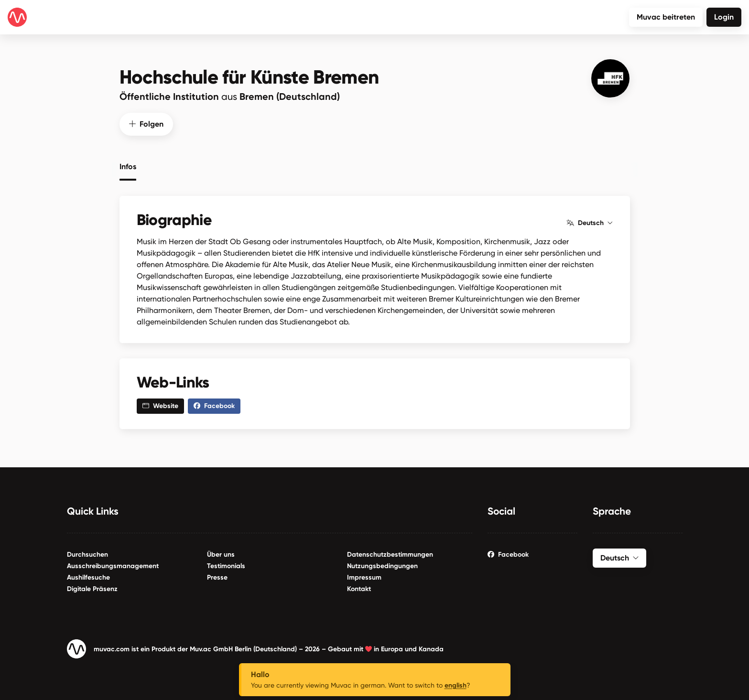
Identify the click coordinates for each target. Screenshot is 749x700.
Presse (217, 577)
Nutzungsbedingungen (382, 566)
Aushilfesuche (88, 577)
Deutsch (589, 223)
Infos (128, 167)
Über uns (221, 555)
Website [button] (160, 406)
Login (724, 17)
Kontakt (359, 589)
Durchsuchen (87, 555)
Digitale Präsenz (92, 589)
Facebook (508, 555)
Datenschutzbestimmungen (390, 555)
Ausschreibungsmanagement (113, 566)
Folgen (146, 124)
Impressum (364, 577)
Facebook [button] (214, 406)
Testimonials (226, 566)
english (456, 685)
